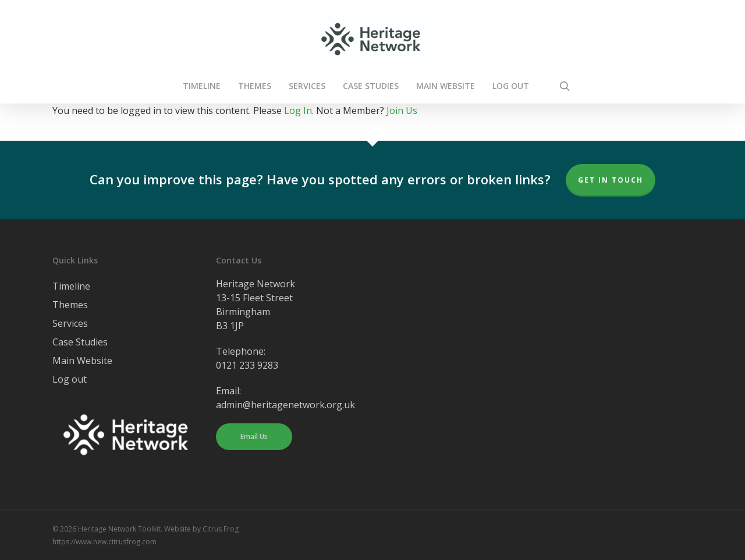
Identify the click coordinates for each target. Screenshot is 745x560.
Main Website (82, 361)
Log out (70, 379)
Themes (70, 305)
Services (70, 323)
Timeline (71, 286)
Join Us (402, 110)
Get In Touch (611, 180)
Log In (298, 110)
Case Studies (80, 342)
